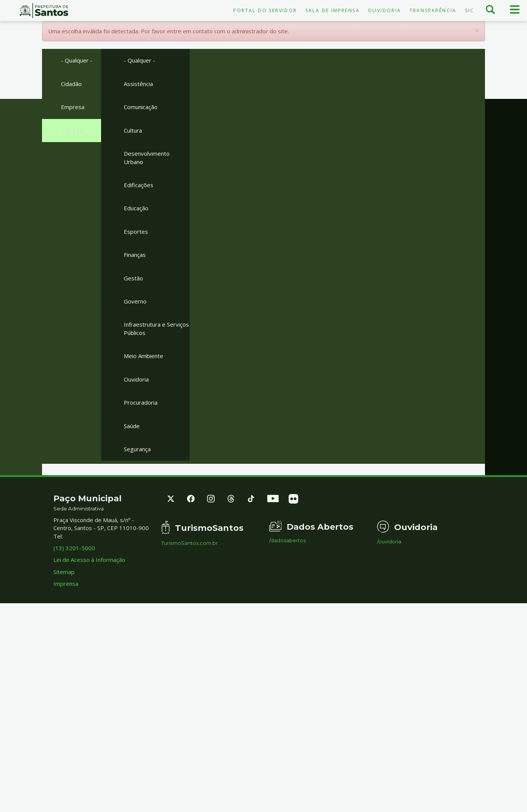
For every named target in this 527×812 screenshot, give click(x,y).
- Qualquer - (77, 60)
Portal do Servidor (265, 10)
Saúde (132, 426)
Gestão (133, 278)
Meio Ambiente (143, 356)
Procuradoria (141, 402)
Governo (135, 301)
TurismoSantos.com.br (189, 543)
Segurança (137, 449)
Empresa (73, 107)
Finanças (135, 255)
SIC (469, 10)
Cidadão (71, 84)
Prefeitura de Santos (44, 11)
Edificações (139, 185)
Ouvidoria (385, 10)
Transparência (433, 10)
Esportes (136, 232)
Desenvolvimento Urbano (147, 157)
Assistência (138, 84)
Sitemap (64, 572)
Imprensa (66, 584)
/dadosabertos (288, 541)
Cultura (133, 130)
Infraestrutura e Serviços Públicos (156, 328)
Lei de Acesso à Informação (89, 560)
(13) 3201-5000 (74, 548)
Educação (136, 208)
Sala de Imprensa (333, 10)
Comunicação (141, 107)
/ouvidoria (389, 542)
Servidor (72, 130)
